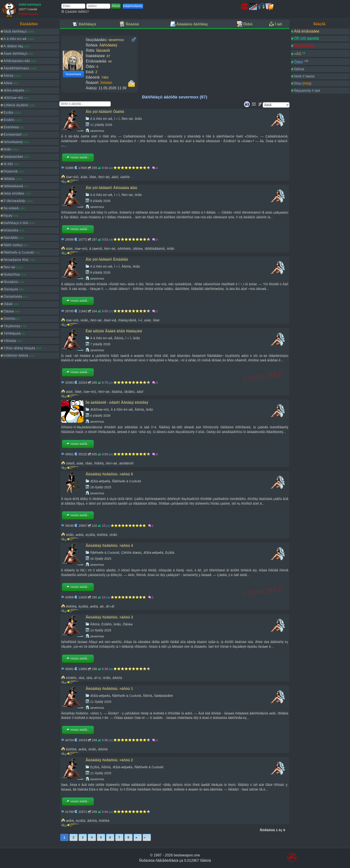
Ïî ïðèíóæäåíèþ (14, 201)
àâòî (115, 177)
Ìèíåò (7, 149)
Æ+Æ (110, 606)
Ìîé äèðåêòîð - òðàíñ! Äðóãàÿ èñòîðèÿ (117, 403)
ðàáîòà (117, 392)
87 (108, 56)
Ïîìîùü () (303, 83)
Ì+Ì (140, 320)
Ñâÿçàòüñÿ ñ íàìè (307, 91)
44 (110, 61)
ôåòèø (138, 249)
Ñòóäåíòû (11, 282)
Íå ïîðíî (8, 164)
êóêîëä (102, 535)
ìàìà (81, 678)
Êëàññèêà (11, 127)
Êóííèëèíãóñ (13, 134)
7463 (105, 77)
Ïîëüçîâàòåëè (304, 46)
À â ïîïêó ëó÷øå (15, 39)
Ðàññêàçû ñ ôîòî (16, 223)
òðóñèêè (124, 249)
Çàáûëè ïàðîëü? (75, 11)
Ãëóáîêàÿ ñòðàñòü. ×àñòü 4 (109, 546)
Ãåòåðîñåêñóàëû (16, 68)
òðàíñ (70, 463)
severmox (97, 131)
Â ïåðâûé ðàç (13, 46)
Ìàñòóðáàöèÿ (13, 142)
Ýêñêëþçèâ (12, 333)
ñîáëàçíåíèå (127, 320)
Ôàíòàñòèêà (13, 297)
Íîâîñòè (299, 69)
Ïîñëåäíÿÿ (147, 837)
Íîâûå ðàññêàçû (15, 31)
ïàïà (89, 678)
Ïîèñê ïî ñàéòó (304, 76)
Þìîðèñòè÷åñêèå (16, 355)
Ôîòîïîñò (9, 319)
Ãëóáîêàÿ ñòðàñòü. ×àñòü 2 (109, 760)
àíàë (84, 177)
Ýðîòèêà (10, 341)
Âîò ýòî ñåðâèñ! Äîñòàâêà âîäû (111, 188)
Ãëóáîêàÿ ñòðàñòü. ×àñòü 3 (109, 617)
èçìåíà (90, 535)
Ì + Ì (117, 119)
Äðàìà (8, 83)
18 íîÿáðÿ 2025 (101, 487)
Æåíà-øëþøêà (14, 90)
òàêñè (125, 177)
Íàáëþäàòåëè (13, 157)
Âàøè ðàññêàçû (15, 53)
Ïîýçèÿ (8, 215)
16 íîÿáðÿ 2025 (101, 559)
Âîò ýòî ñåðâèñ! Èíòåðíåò (107, 259)
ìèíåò (171, 249)
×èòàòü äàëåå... (78, 158)
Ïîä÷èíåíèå (11, 208)
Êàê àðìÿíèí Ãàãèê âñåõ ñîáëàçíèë (114, 331)
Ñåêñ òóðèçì (13, 245)
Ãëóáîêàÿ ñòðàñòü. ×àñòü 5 (109, 474)
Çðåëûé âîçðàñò (16, 105)
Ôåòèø (9, 311)
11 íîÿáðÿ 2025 (101, 702)
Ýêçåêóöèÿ (12, 326)
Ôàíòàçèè (11, 289)
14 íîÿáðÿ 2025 (101, 630)
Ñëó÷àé (9, 267)
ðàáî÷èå (110, 320)
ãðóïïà (117, 678)
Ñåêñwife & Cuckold (19, 252)
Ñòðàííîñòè (12, 274)
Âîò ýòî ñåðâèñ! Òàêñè (105, 112)
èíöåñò (71, 678)
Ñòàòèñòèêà (74, 74)
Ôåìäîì (8, 304)
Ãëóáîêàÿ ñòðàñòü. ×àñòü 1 (109, 689)
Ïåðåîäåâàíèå (13, 186)
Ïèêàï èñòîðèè (14, 193)
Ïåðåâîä (9, 179)
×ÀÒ (298, 54)
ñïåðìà (99, 463)
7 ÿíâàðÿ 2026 (100, 344)
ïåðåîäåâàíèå (155, 249)
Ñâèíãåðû (11, 238)
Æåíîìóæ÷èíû (13, 98)
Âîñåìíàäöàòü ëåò (17, 61)
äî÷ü (97, 678)
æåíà (80, 535)
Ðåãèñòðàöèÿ (133, 6)
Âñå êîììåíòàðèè (307, 31)
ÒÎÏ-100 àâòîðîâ (306, 39)
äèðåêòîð (126, 463)
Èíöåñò (9, 120)
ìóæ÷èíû (72, 177)
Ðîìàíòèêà (11, 230)
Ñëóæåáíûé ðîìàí (16, 260)
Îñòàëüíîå (11, 171)
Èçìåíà (8, 112)
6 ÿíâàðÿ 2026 (100, 416)
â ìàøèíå (96, 249)
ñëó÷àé (104, 177)
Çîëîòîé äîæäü (131, 553)
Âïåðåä (138, 837)
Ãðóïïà (8, 76)
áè (102, 606)
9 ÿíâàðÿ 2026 (100, 201)
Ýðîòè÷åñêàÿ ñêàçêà (19, 348)
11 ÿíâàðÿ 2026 (101, 125)
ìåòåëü (129, 392)
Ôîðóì (298, 62)
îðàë (93, 177)
